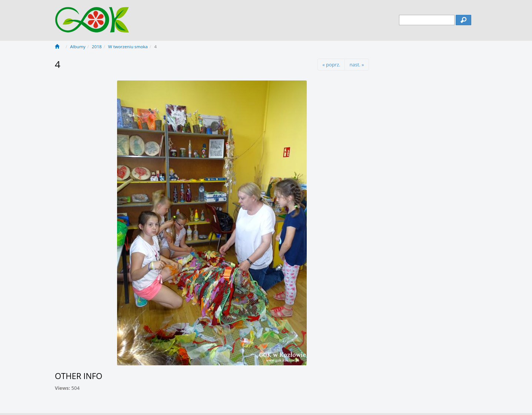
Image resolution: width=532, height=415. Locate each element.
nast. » (357, 65)
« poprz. (331, 65)
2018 (97, 47)
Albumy (78, 47)
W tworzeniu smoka (128, 47)
